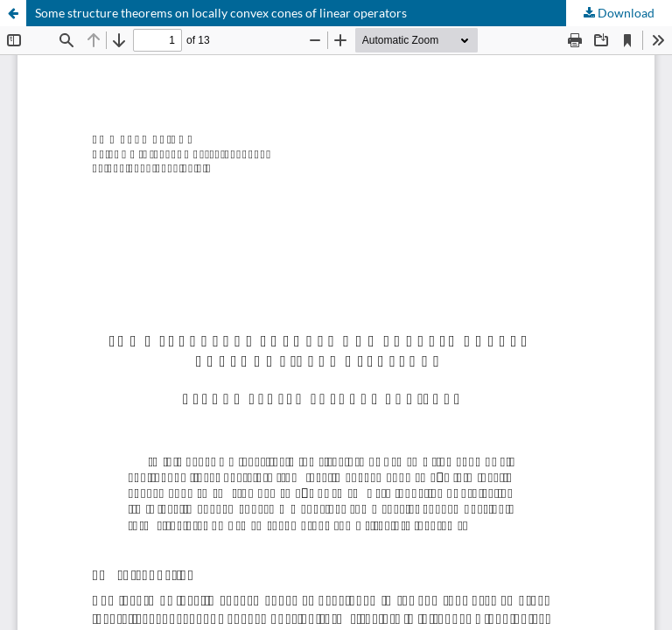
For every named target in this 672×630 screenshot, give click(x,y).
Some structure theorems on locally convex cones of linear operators (221, 13)
